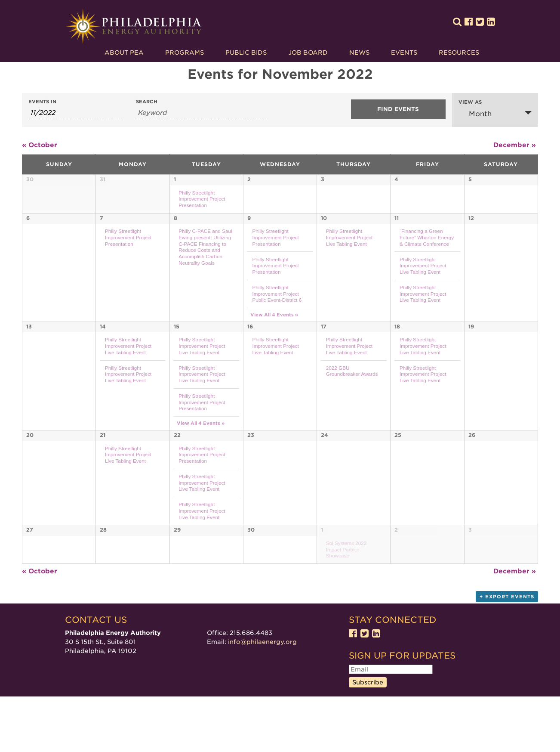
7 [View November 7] (102, 242)
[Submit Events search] (398, 109)
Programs (185, 53)
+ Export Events (507, 652)
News (359, 53)
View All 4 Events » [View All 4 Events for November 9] (274, 339)
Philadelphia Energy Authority (133, 26)
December (515, 145)
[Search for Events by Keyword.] (201, 113)
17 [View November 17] (324, 353)
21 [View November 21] (103, 464)
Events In (42, 102)
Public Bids (246, 53)
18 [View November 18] (397, 353)
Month (475, 114)
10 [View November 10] (324, 242)
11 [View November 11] (397, 242)
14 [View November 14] (103, 353)
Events (404, 53)
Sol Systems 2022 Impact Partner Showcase (346, 581)
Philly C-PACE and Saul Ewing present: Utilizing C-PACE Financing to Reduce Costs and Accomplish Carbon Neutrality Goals (205, 271)
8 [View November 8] (175, 242)
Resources (459, 53)
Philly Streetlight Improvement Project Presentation (202, 199)
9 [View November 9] (249, 242)
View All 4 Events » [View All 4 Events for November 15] (201, 450)
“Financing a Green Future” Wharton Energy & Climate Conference (427, 261)
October (40, 145)
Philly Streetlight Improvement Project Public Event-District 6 (277, 318)
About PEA (124, 53)
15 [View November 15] (177, 353)
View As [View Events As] (470, 102)
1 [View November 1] (175, 179)
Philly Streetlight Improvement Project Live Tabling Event (349, 261)
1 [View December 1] (322, 562)
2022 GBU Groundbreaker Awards (352, 398)
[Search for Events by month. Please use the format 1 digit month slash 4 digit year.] (76, 113)
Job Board (308, 53)
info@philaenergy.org (262, 697)
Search (147, 102)
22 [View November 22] (177, 464)
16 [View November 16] (250, 353)
